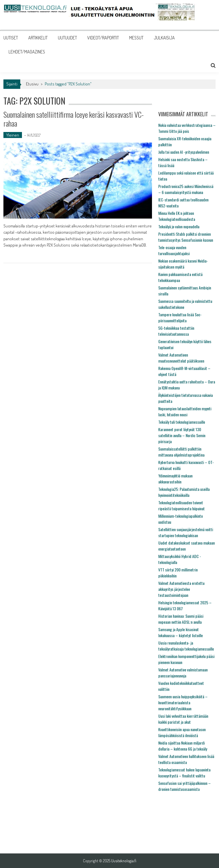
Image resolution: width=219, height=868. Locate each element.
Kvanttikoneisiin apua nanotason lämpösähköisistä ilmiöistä (182, 732)
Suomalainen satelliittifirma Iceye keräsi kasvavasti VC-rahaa (74, 119)
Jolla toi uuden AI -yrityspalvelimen (184, 152)
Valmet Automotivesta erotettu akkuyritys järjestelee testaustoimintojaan (181, 589)
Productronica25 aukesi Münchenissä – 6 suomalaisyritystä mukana (186, 189)
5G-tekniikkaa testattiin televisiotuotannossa (176, 331)
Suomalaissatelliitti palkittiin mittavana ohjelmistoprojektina (181, 452)
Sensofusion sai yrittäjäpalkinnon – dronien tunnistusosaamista (184, 786)
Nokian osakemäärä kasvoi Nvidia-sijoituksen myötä (183, 264)
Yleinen (13, 135)
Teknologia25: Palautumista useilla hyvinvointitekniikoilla (184, 492)
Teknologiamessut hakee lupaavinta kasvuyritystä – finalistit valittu (184, 773)
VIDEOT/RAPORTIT (103, 38)
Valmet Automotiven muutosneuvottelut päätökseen (181, 358)
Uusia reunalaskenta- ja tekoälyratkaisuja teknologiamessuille (186, 646)
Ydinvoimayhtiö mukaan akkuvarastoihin (175, 479)
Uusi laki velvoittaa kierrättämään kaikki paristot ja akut (183, 719)
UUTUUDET (67, 38)
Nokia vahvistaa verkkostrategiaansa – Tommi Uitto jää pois (187, 128)
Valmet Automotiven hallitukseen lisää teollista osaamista (186, 759)
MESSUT (136, 38)
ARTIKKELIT (38, 38)
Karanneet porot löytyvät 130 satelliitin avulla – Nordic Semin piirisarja (182, 435)
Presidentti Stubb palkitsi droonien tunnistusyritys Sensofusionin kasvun (186, 237)
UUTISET (11, 38)
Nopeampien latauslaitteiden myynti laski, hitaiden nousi (185, 411)
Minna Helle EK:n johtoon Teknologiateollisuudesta (177, 216)
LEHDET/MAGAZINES (27, 52)
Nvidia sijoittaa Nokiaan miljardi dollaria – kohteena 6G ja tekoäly (183, 746)
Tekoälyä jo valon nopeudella (179, 226)
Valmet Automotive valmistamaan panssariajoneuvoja (183, 673)
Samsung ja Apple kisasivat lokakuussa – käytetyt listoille (181, 632)
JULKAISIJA (164, 38)
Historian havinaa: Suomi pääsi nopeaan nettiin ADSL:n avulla (181, 619)
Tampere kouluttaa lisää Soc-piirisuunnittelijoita (180, 317)
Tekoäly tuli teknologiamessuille (182, 422)
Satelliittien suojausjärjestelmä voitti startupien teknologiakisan (186, 532)
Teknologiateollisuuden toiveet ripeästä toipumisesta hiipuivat (182, 505)
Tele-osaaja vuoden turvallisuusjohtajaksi (174, 250)
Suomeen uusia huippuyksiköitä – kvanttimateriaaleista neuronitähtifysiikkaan (183, 702)
